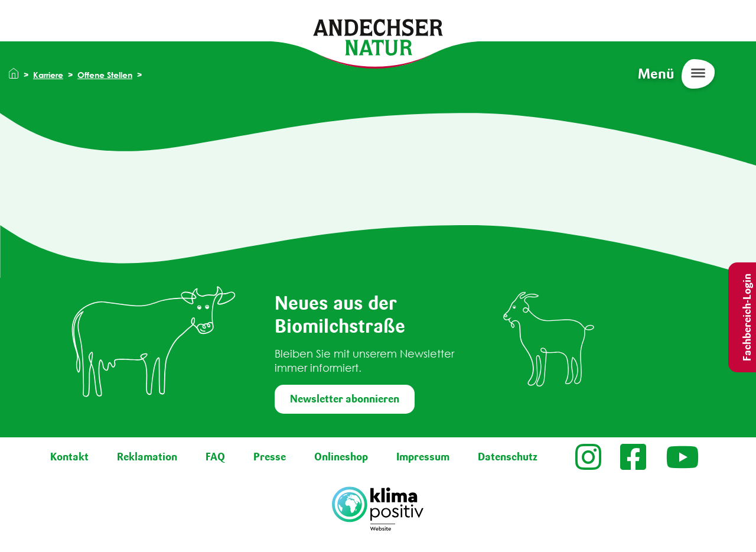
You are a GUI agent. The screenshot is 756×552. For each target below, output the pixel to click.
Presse (270, 457)
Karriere (48, 75)
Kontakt (69, 457)
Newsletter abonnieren (345, 399)
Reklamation (147, 457)
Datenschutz (508, 457)
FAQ (215, 457)
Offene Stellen (105, 75)
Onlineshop (341, 457)
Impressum (423, 457)
